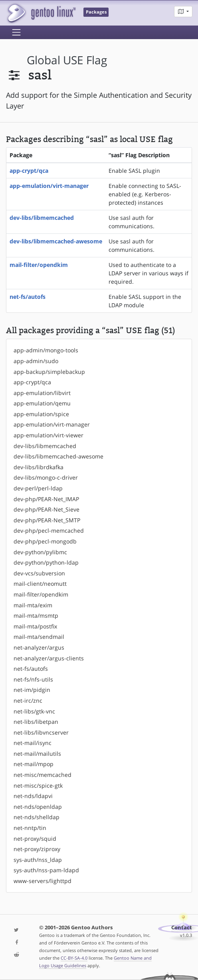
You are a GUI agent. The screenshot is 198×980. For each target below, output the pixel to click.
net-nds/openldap (38, 807)
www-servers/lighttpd (43, 881)
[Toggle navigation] (16, 32)
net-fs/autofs (28, 297)
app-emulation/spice (41, 414)
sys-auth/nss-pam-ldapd (46, 870)
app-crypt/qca (29, 171)
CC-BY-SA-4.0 (74, 958)
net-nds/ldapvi (33, 796)
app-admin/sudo (36, 361)
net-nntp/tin (30, 828)
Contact (182, 928)
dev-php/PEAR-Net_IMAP (46, 499)
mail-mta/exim (33, 605)
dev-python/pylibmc (40, 552)
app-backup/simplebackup (49, 372)
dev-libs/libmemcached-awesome (56, 241)
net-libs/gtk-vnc (34, 711)
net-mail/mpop (34, 764)
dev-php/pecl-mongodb (45, 541)
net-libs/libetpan (36, 722)
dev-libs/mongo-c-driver (46, 477)
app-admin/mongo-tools (46, 350)
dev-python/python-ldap (46, 562)
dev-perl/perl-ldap (38, 488)
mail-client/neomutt (40, 584)
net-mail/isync (33, 743)
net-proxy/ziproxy (37, 849)
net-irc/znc (28, 700)
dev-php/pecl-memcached (49, 531)
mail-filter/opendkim (39, 265)
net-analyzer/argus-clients (49, 658)
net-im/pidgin (32, 690)
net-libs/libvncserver (41, 732)
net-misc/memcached (43, 775)
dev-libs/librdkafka (39, 467)
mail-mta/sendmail (39, 637)
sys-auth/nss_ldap (38, 860)
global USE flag (67, 60)
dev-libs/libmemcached (42, 218)
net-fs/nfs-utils (33, 679)
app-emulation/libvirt (42, 393)
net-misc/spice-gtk (38, 785)
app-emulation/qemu (42, 403)
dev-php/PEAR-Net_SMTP (47, 520)
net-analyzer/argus (39, 647)
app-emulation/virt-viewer (49, 435)
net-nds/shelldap (37, 817)
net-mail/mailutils (37, 754)
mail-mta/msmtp (36, 615)
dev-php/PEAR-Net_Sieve (47, 509)
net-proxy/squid (35, 839)
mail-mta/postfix (35, 626)
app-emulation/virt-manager (49, 186)
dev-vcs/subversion (39, 573)
